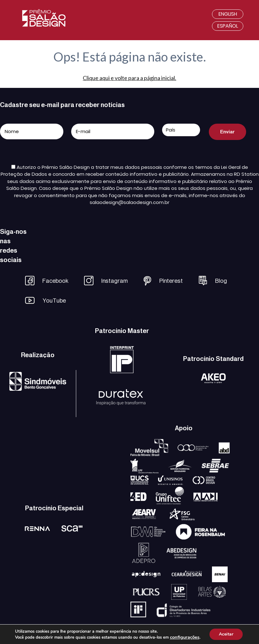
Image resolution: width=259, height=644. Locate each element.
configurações (185, 637)
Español (228, 26)
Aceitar (226, 634)
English (228, 14)
